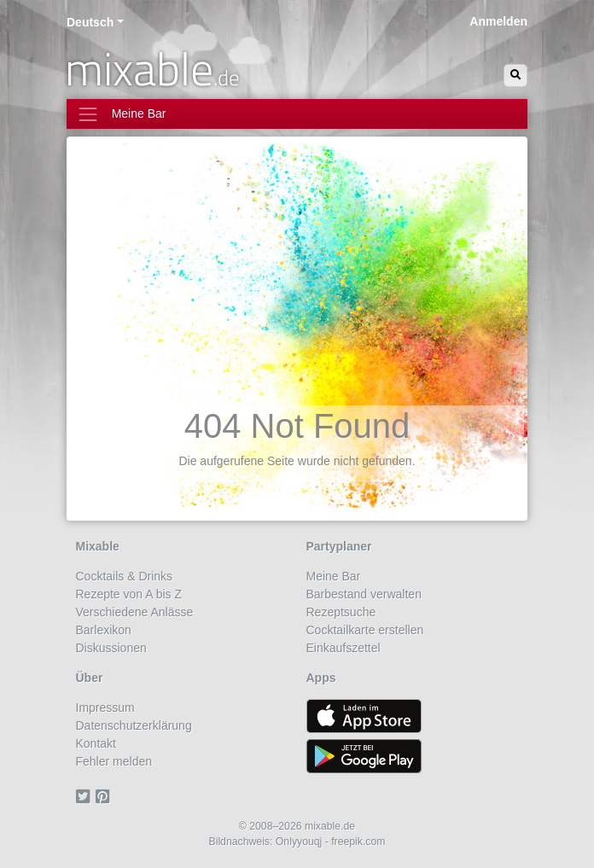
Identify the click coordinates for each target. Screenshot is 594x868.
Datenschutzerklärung (134, 725)
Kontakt (96, 743)
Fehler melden (114, 761)
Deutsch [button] (90, 22)
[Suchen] (515, 76)
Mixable (98, 546)
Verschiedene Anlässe (135, 612)
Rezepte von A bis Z (129, 594)
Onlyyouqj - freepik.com (331, 842)
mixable (152, 68)
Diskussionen (111, 648)
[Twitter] (86, 797)
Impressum (105, 708)
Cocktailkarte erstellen (365, 630)
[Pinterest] (105, 797)
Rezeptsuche (341, 612)
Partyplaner (339, 546)
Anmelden (498, 21)
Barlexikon (104, 630)
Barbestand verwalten (364, 594)
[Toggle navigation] (297, 114)
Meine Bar (334, 576)
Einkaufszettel (344, 648)
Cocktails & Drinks (125, 576)
